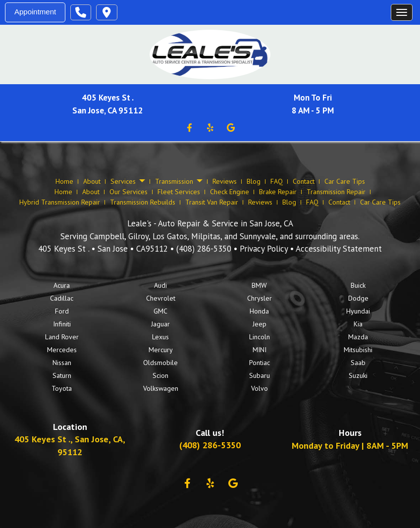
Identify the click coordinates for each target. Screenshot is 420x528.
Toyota (62, 388)
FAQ (277, 181)
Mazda (358, 337)
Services (128, 182)
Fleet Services (179, 192)
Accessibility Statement (339, 249)
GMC (160, 311)
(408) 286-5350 (204, 249)
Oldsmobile (160, 363)
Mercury (161, 350)
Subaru (260, 375)
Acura (62, 285)
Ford (62, 311)
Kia (358, 324)
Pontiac (260, 363)
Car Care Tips (345, 181)
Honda (259, 311)
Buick (358, 285)
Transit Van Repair (212, 202)
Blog (254, 181)
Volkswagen (161, 388)
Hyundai (358, 311)
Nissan (62, 363)
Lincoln (260, 337)
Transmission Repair (336, 192)
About (92, 181)
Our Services (129, 192)
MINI (260, 350)
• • (104, 249)
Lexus (160, 337)
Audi (160, 285)
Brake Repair (278, 192)
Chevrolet (161, 298)
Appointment (35, 12)
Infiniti (62, 324)
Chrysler (260, 298)
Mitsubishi (358, 350)
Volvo (260, 388)
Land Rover (62, 337)
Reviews (225, 181)
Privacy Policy (264, 249)
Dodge (358, 298)
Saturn (62, 375)
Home (64, 181)
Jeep (260, 324)
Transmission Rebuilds (143, 202)
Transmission (179, 182)
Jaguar (160, 324)
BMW (259, 285)
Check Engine (230, 192)
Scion (160, 375)
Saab (358, 363)
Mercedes (62, 350)
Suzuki (358, 375)
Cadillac (62, 298)
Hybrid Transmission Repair (60, 202)
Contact (304, 181)
